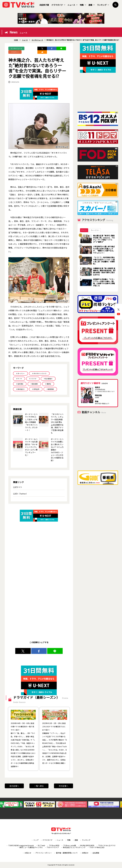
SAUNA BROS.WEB (87, 845)
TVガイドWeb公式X (97, 847)
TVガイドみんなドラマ (107, 845)
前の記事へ (14, 786)
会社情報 (96, 853)
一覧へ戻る (39, 786)
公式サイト (18, 487)
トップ (36, 840)
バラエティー (15, 52)
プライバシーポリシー (44, 853)
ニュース (72, 5)
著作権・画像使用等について (67, 853)
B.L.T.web (41, 845)
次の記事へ (64, 786)
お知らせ (28, 853)
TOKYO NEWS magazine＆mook (21, 845)
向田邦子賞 (44, 5)
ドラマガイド (58, 5)
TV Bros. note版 (70, 845)
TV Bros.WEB (54, 845)
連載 (91, 5)
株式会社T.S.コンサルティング (74, 847)
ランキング (103, 5)
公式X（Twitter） (20, 494)
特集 (83, 5)
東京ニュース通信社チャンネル (31, 847)
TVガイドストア (53, 847)
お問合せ (85, 853)
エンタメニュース (16, 48)
